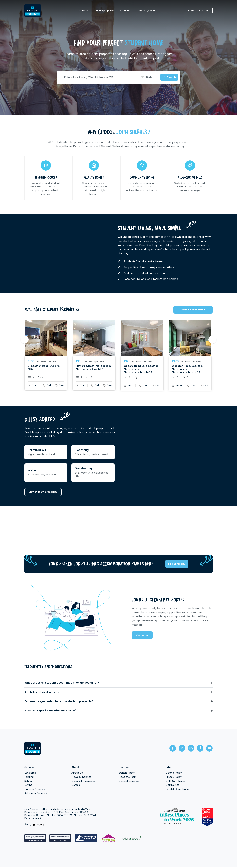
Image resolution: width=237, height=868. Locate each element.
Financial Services (35, 790)
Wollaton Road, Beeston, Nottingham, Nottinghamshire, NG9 (187, 369)
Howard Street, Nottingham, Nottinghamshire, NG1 (94, 367)
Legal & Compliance (177, 790)
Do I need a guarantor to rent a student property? (59, 702)
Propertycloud (146, 11)
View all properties (193, 310)
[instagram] (177, 749)
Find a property (105, 11)
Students (126, 11)
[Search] (167, 77)
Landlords (30, 773)
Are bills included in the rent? (44, 693)
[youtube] (209, 749)
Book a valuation (198, 10)
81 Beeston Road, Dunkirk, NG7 (44, 367)
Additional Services (36, 794)
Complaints (172, 786)
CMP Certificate (175, 782)
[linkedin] (188, 749)
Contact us (143, 637)
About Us (77, 773)
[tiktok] (198, 749)
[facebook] (167, 749)
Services (84, 11)
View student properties (44, 492)
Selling (28, 782)
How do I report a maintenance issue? (51, 711)
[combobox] (94, 77)
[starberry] (38, 825)
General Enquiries (129, 782)
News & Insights (81, 777)
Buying (28, 786)
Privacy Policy (174, 777)
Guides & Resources (83, 782)
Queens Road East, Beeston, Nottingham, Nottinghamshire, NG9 (142, 369)
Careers (76, 786)
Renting (29, 777)
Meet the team (127, 777)
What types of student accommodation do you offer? (62, 683)
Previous (25, 340)
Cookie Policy (174, 773)
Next (212, 340)
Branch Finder (127, 773)
